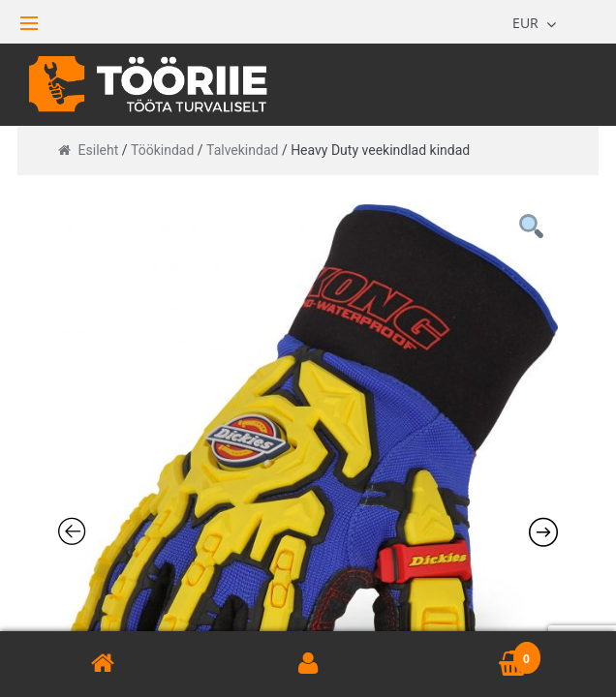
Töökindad (162, 150)
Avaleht (103, 664)
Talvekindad (242, 150)
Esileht (99, 150)
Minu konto (308, 664)
